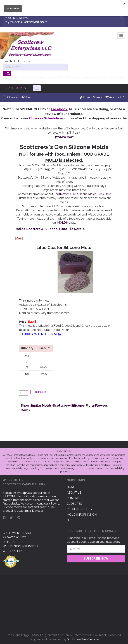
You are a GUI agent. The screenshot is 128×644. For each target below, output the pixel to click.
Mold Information (82, 515)
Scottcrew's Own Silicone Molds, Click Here (82, 194)
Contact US (76, 498)
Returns (10, 542)
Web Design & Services (20, 546)
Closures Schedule (44, 118)
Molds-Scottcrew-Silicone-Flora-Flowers (48, 229)
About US (74, 493)
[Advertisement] (64, 603)
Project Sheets (91, 97)
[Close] (121, 18)
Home (71, 487)
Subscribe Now (96, 559)
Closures (74, 504)
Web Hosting (13, 551)
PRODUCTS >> (16, 88)
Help (70, 520)
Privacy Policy (14, 537)
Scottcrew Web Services (83, 639)
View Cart (113, 97)
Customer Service (17, 533)
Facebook (59, 109)
